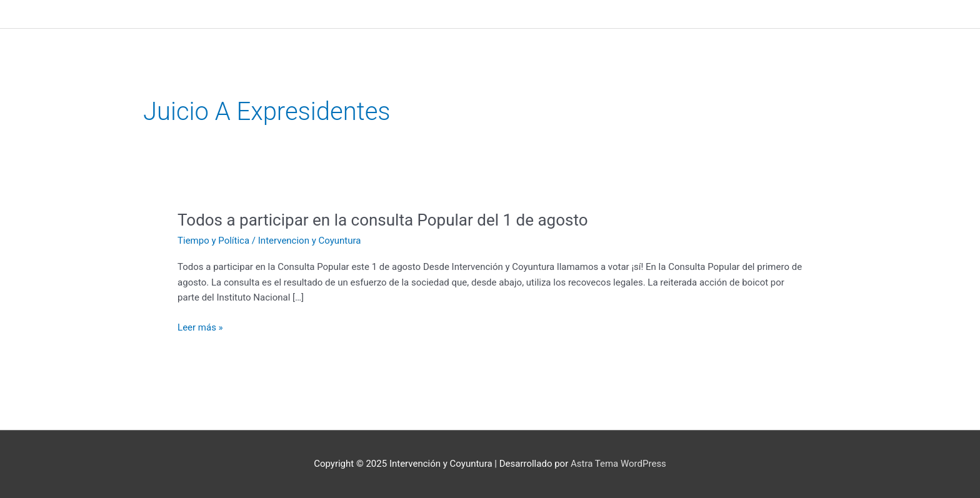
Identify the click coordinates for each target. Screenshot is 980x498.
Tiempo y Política (213, 241)
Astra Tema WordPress (618, 464)
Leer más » (200, 328)
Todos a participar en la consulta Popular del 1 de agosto (382, 220)
